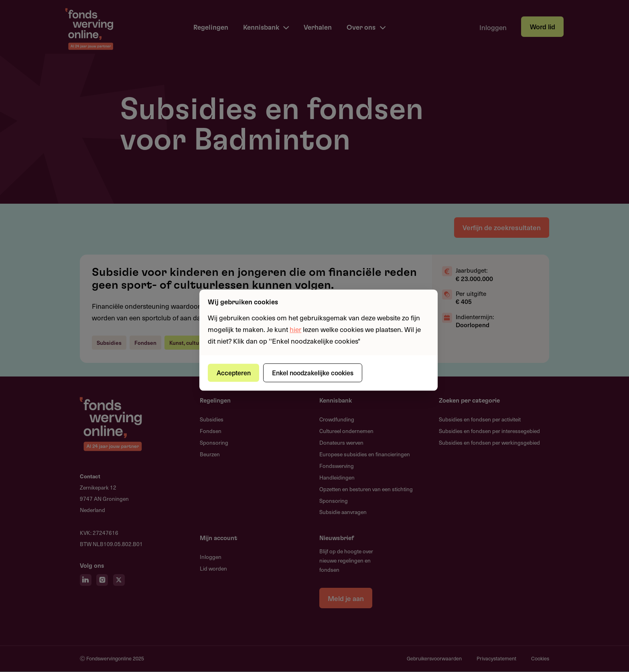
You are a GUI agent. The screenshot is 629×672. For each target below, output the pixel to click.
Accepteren (234, 372)
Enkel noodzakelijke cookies (313, 372)
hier (295, 329)
